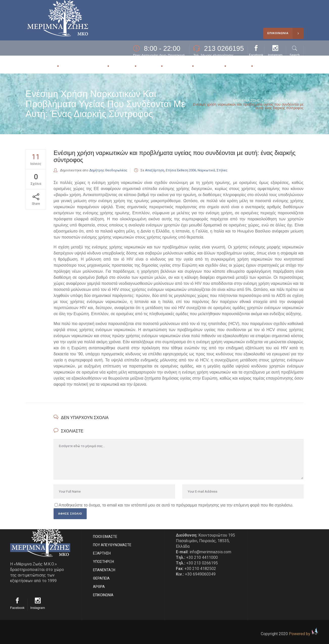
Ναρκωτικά (206, 170)
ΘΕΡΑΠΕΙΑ (101, 578)
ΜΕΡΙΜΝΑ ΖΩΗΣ (247, 101)
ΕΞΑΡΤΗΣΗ (102, 553)
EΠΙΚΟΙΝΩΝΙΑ (103, 595)
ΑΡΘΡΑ (99, 587)
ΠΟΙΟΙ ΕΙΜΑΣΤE (105, 537)
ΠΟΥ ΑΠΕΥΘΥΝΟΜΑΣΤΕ (112, 545)
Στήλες (269, 101)
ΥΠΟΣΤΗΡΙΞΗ (103, 562)
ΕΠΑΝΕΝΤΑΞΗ (104, 570)
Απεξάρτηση (289, 101)
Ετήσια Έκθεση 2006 (181, 170)
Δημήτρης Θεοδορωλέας (108, 170)
